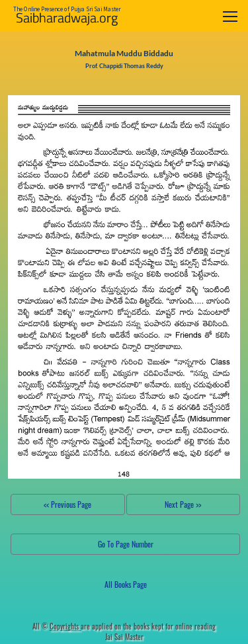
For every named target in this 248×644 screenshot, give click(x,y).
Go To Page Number (126, 544)
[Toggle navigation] (230, 16)
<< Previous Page (67, 504)
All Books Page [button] (126, 584)
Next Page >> (183, 504)
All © (57, 626)
